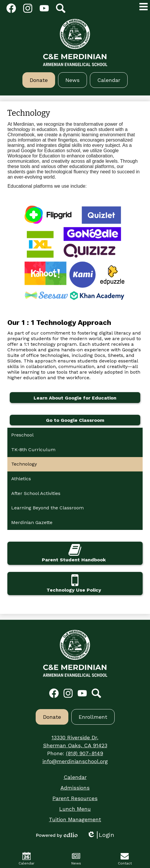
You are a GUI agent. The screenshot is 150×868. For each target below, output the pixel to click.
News (76, 859)
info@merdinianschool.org (75, 761)
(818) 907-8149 (85, 753)
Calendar (27, 859)
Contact (125, 859)
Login (100, 835)
